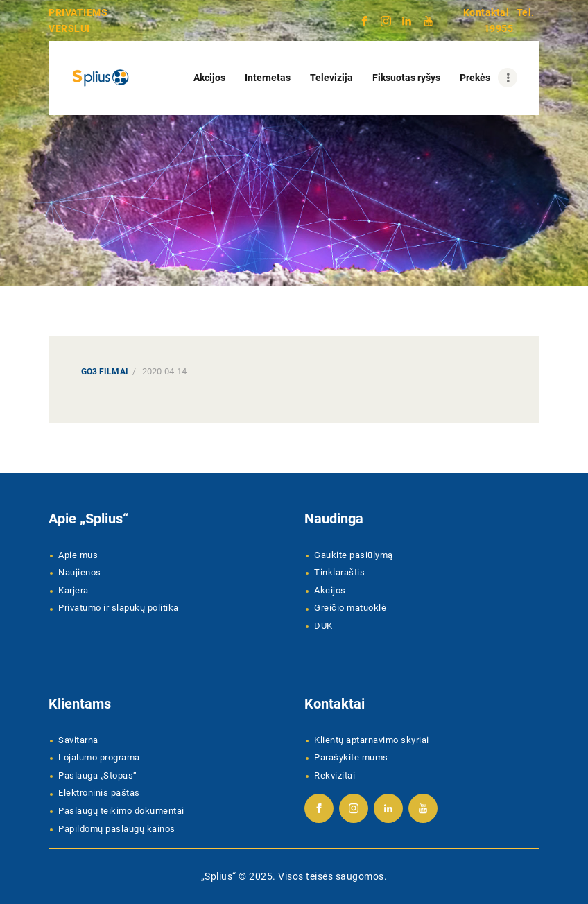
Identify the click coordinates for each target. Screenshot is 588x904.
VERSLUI (69, 28)
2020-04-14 (164, 371)
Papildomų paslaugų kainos (117, 829)
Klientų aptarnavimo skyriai (372, 740)
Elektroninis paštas (99, 793)
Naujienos (80, 572)
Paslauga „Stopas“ (98, 775)
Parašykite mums (351, 757)
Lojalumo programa (99, 757)
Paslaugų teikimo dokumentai (121, 811)
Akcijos (330, 590)
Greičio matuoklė (350, 608)
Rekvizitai (335, 775)
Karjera (73, 590)
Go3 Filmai (105, 372)
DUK (323, 626)
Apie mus (78, 555)
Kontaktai (486, 12)
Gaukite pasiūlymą (354, 555)
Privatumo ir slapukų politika (119, 608)
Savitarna (78, 740)
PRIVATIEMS (78, 12)
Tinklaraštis (339, 572)
